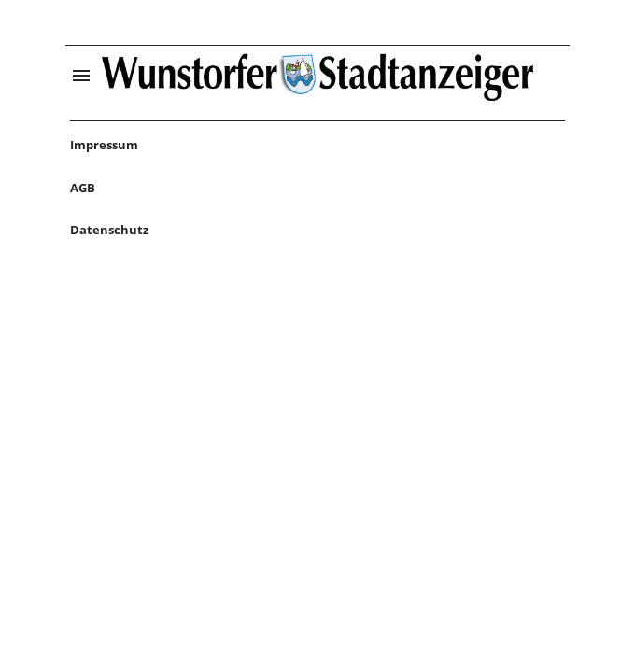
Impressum (104, 145)
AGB (83, 188)
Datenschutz (109, 230)
